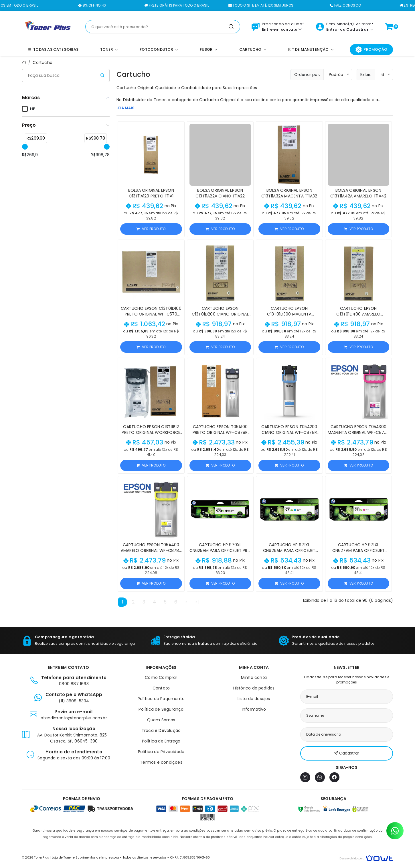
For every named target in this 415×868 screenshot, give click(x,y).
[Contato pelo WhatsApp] (395, 831)
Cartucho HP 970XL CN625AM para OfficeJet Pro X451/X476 (220, 550)
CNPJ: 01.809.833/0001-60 (190, 858)
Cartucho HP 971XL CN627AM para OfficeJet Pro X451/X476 (358, 550)
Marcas (31, 98)
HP (29, 109)
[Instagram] (305, 777)
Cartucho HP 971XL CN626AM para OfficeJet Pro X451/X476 (289, 550)
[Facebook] (334, 777)
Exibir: (366, 75)
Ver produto (151, 229)
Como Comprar (161, 677)
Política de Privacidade (161, 752)
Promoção (371, 50)
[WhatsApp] (320, 777)
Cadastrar (357, 29)
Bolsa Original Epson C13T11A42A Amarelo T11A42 (358, 193)
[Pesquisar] (231, 27)
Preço (29, 125)
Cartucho (43, 62)
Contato (161, 688)
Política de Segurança (161, 709)
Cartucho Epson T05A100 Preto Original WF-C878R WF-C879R (220, 432)
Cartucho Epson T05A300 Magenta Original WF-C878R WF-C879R (358, 432)
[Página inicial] (48, 26)
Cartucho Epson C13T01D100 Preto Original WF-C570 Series (151, 314)
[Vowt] (366, 858)
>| (197, 602)
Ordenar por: (307, 75)
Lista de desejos (254, 699)
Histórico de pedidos (254, 688)
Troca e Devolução (161, 730)
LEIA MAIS (126, 108)
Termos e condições (161, 762)
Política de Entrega (161, 741)
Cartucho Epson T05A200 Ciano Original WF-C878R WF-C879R (289, 432)
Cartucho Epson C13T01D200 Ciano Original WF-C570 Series (220, 314)
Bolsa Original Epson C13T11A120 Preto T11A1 (151, 193)
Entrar (333, 29)
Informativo (254, 709)
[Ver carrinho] (389, 27)
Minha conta (254, 677)
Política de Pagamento (161, 699)
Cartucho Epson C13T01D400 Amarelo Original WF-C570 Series (358, 314)
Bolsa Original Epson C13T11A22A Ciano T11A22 (220, 193)
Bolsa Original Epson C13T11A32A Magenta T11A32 (289, 193)
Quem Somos (161, 720)
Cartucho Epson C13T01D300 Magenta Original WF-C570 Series (289, 314)
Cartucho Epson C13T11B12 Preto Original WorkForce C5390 (151, 432)
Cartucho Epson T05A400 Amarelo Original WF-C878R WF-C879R (151, 550)
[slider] (25, 147)
